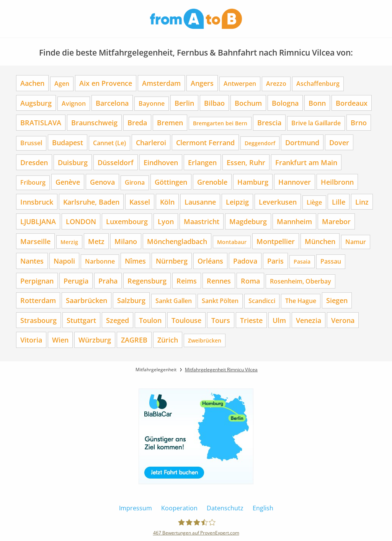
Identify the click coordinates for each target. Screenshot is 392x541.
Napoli (64, 261)
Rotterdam (38, 300)
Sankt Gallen (174, 301)
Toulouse (186, 320)
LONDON (81, 221)
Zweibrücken (205, 340)
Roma (250, 281)
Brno (359, 122)
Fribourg (33, 182)
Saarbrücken (87, 300)
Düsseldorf (116, 162)
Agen (62, 84)
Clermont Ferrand (205, 142)
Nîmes (135, 261)
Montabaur (232, 242)
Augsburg (36, 103)
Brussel (31, 143)
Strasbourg (38, 320)
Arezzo (276, 84)
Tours (221, 320)
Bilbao (214, 103)
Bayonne (152, 103)
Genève (68, 182)
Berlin (184, 103)
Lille (339, 202)
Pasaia (302, 261)
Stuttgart (81, 320)
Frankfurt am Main (306, 162)
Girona (135, 182)
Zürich (168, 340)
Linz (362, 202)
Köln (167, 202)
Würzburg (95, 340)
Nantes (32, 261)
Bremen (170, 122)
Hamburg (253, 182)
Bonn (317, 103)
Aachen (32, 83)
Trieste (251, 320)
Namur (356, 242)
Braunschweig (94, 122)
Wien (60, 340)
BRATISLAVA (41, 122)
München (320, 241)
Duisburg (73, 162)
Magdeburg (248, 221)
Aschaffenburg (318, 84)
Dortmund (302, 142)
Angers (202, 83)
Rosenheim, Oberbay (301, 281)
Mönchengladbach (177, 241)
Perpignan (37, 281)
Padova (245, 261)
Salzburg (131, 300)
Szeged (118, 320)
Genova (102, 182)
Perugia (76, 281)
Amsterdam (161, 83)
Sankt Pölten (220, 301)
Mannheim (294, 221)
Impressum (136, 508)
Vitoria (31, 340)
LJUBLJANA (38, 221)
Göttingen (171, 182)
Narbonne (100, 261)
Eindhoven (161, 162)
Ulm (279, 320)
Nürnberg (172, 261)
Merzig (69, 242)
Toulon (150, 320)
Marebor (336, 221)
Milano (126, 241)
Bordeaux (352, 103)
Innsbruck (37, 202)
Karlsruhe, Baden (91, 202)
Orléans (210, 261)
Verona (343, 320)
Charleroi (151, 142)
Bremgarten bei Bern (220, 123)
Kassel (140, 202)
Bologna (285, 103)
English (263, 508)
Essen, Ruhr (246, 162)
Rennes (219, 281)
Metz (96, 241)
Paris (275, 261)
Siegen (337, 300)
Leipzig (237, 202)
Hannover (295, 182)
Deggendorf (260, 143)
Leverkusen (278, 202)
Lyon (166, 221)
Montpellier (276, 241)
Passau (331, 261)
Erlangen (202, 162)
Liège (314, 202)
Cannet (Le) (109, 143)
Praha (108, 281)
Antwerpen (240, 84)
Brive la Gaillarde (316, 123)
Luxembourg (127, 221)
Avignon (74, 103)
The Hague (301, 301)
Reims (187, 281)
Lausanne (200, 202)
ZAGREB (134, 340)
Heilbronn (337, 182)
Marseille (35, 241)
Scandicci (262, 301)
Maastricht (202, 221)
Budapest (68, 142)
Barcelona (112, 103)
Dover (339, 142)
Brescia (269, 122)
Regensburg (147, 281)
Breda (137, 122)
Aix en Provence (106, 83)
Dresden (34, 162)
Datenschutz (225, 508)
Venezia (309, 320)
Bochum (248, 103)
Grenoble (212, 182)
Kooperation (179, 508)
